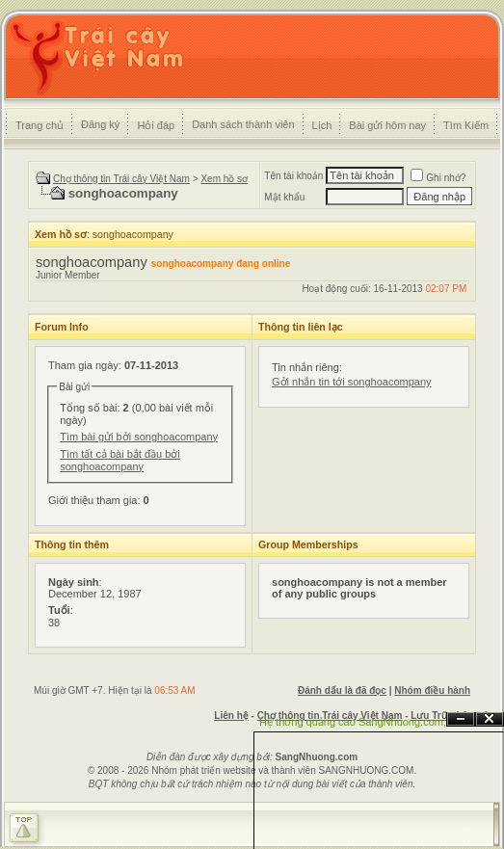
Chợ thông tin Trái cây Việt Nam (121, 179)
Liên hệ (231, 716)
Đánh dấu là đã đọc (342, 690)
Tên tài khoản (293, 176)
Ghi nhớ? (438, 178)
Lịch (322, 125)
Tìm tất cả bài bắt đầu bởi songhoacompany (120, 460)
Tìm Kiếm (466, 125)
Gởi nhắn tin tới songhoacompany (352, 382)
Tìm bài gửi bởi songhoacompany (139, 437)
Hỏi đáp (156, 125)
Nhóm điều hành (432, 690)
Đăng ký (100, 124)
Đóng (490, 719)
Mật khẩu (284, 197)
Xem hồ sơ (224, 179)
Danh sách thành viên (243, 124)
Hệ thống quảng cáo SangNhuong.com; (353, 722)
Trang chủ (40, 125)
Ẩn (461, 719)
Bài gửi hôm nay (387, 125)
